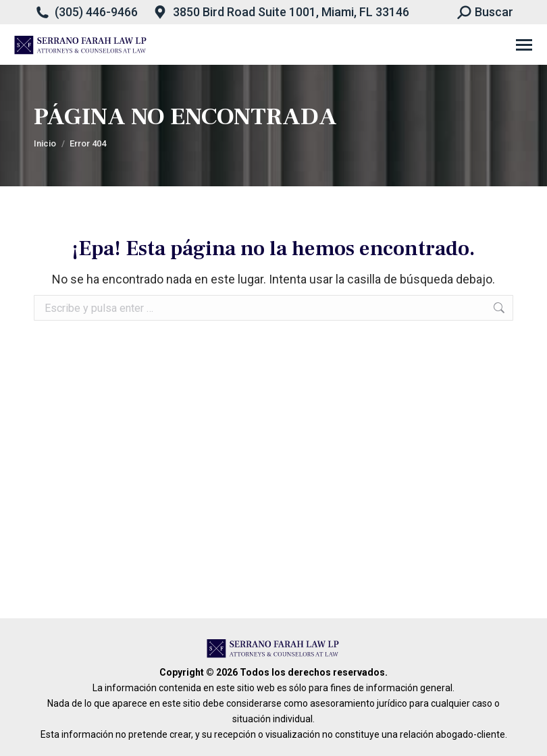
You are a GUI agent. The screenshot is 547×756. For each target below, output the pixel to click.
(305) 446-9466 (96, 12)
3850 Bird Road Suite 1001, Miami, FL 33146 (291, 12)
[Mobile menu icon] (524, 45)
